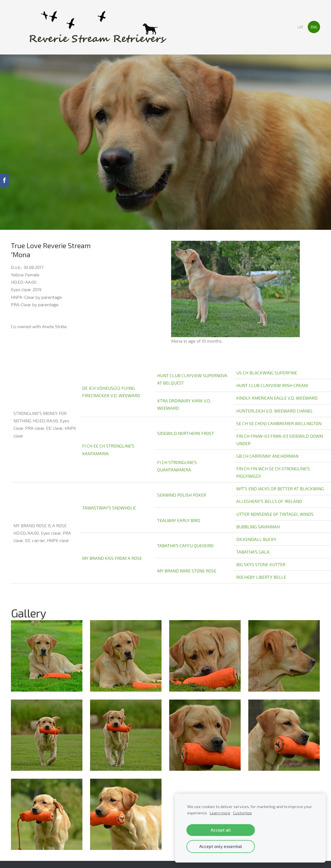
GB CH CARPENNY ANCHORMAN (267, 456)
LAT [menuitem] (300, 27)
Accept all (221, 830)
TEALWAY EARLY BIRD (179, 520)
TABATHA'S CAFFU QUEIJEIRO (185, 545)
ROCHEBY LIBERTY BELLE (261, 577)
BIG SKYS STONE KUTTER (261, 564)
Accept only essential (221, 846)
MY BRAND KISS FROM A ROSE (112, 558)
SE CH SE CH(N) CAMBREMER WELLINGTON (279, 423)
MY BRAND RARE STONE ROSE (187, 571)
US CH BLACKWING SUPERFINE (267, 373)
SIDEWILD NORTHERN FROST (186, 433)
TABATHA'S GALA (253, 552)
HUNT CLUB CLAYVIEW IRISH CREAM (272, 385)
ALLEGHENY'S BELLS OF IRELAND (269, 501)
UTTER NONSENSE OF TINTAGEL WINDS (275, 514)
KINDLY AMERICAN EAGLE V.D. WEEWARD (277, 398)
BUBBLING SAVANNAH (258, 527)
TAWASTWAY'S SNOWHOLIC (109, 508)
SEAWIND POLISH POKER (182, 495)
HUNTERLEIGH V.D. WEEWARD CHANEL (275, 411)
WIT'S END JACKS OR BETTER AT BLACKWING (280, 489)
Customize (242, 813)
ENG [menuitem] (314, 27)
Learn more (220, 813)
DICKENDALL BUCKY (256, 539)
